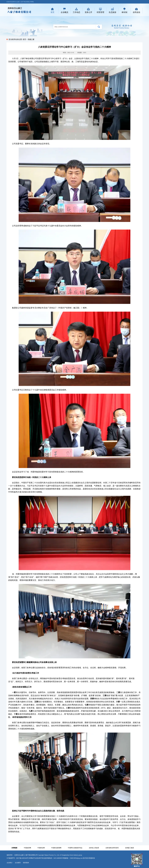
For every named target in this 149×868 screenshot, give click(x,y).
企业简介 (10, 863)
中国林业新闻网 (56, 848)
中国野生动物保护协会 (75, 848)
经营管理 (100, 12)
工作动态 (76, 12)
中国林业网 (41, 848)
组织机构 (26, 863)
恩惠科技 (92, 858)
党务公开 (88, 12)
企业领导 (18, 863)
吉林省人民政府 (94, 848)
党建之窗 (31, 39)
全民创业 (136, 12)
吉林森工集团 (129, 848)
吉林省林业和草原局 (112, 848)
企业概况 (64, 12)
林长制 (124, 12)
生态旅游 (112, 12)
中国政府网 (27, 848)
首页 (52, 12)
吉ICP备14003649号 (22, 858)
